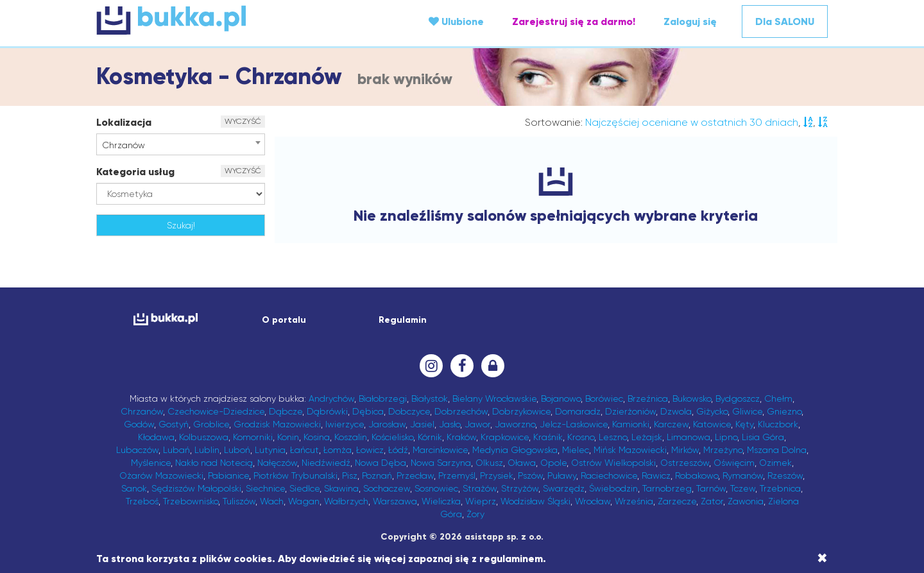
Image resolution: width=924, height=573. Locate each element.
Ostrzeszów (685, 463)
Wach (272, 501)
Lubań (176, 450)
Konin (288, 437)
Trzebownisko (191, 501)
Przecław (415, 475)
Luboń (237, 450)
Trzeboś (142, 501)
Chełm (778, 398)
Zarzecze (677, 501)
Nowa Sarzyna (441, 463)
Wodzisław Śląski (535, 501)
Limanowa (689, 437)
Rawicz (656, 475)
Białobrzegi (383, 398)
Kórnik (430, 437)
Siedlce (304, 488)
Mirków (685, 450)
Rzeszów (785, 475)
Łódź (398, 450)
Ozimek (775, 463)
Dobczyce (409, 411)
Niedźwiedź (326, 463)
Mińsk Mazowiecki (630, 450)
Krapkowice (505, 437)
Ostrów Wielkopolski (613, 463)
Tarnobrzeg (667, 488)
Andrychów (331, 398)
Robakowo (697, 475)
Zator (712, 501)
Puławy (562, 475)
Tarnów (711, 488)
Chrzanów (142, 411)
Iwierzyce (345, 424)
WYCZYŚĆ (243, 121)
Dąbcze (286, 411)
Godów (139, 424)
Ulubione (456, 21)
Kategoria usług (135, 172)
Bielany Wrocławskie (494, 398)
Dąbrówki (327, 411)
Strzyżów (520, 488)
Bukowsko (692, 398)
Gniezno (784, 411)
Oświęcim (734, 463)
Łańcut (304, 450)
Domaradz (578, 411)
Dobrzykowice (521, 411)
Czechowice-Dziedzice (216, 411)
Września (634, 501)
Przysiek (497, 475)
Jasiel (422, 424)
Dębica (368, 411)
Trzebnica (780, 488)
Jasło (449, 424)
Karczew (671, 424)
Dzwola (676, 411)
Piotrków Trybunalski (295, 475)
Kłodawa (156, 437)
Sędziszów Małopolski (196, 488)
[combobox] (181, 144)
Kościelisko (392, 437)
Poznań (377, 475)
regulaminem (511, 559)
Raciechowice (609, 475)
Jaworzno (515, 424)
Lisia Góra (763, 437)
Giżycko (712, 411)
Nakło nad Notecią (214, 463)
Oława (522, 463)
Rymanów (743, 475)
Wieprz (481, 501)
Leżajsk (647, 437)
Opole (553, 463)
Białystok (430, 398)
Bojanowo (561, 398)
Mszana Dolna (777, 450)
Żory (475, 514)
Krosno (581, 437)
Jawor (477, 424)
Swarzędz (564, 488)
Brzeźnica (648, 398)
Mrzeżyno (723, 450)
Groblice (211, 424)
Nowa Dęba (381, 463)
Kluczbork (778, 424)
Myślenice (151, 463)
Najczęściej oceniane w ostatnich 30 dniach (692, 122)
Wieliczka (441, 501)
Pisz (350, 475)
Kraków (461, 437)
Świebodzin (613, 488)
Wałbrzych (346, 501)
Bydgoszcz (738, 398)
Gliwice (747, 411)
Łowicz (370, 450)
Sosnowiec (436, 488)
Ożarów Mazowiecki (161, 475)
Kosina (317, 437)
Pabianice (228, 475)
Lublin (207, 450)
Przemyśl (457, 475)
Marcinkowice (440, 450)
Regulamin (403, 320)
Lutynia (270, 450)
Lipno (726, 437)
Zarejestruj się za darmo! (574, 21)
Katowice (712, 424)
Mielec (576, 450)
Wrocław (593, 501)
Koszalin (351, 437)
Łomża (338, 450)
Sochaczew (387, 488)
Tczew (743, 488)
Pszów (530, 475)
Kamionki (631, 424)
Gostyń (174, 424)
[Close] (822, 558)
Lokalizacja (124, 122)
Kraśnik (548, 437)
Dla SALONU (785, 21)
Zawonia (746, 501)
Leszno (613, 437)
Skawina (341, 488)
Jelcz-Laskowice (574, 424)
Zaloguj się (690, 21)
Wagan (304, 501)
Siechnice (265, 488)
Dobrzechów (461, 411)
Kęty (744, 424)
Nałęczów (277, 463)
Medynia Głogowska (515, 450)
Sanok (134, 488)
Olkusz (489, 463)
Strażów (480, 488)
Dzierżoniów (630, 411)
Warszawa (395, 501)
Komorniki (253, 437)
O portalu (284, 320)
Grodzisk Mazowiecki (277, 424)
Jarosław (387, 424)
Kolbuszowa (204, 437)
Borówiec (604, 398)
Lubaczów (137, 450)
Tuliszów (239, 501)
